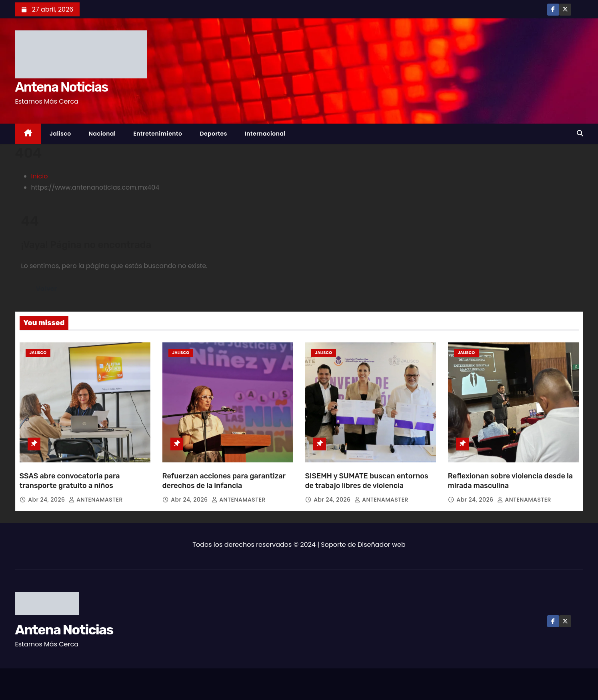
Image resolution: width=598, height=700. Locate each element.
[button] (580, 133)
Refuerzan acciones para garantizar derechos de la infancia (224, 481)
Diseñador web (382, 545)
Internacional (265, 134)
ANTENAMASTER (96, 500)
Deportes (213, 134)
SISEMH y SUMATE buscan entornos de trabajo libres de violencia (367, 481)
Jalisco (60, 134)
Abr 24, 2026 (47, 500)
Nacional (102, 134)
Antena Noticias (62, 87)
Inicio (40, 176)
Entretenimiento (158, 134)
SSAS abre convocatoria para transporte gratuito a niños (70, 481)
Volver (47, 289)
